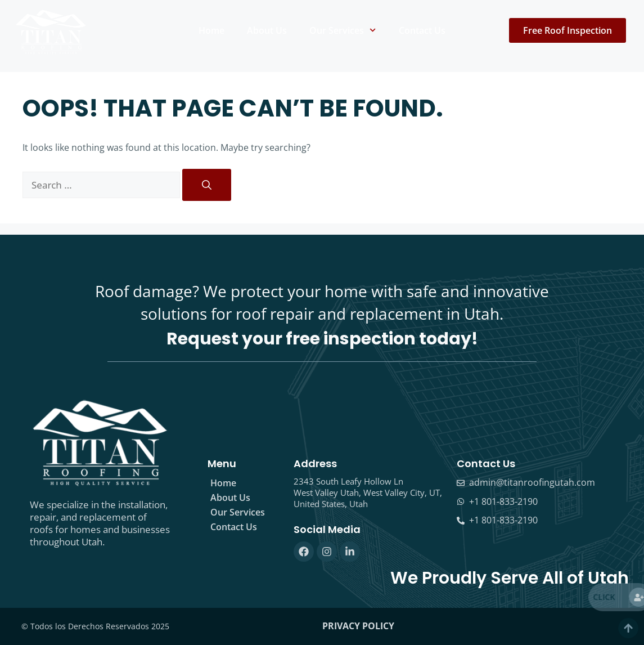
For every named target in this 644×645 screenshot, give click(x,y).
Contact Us (422, 30)
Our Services (343, 30)
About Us (267, 30)
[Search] (207, 185)
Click (620, 597)
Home (211, 30)
